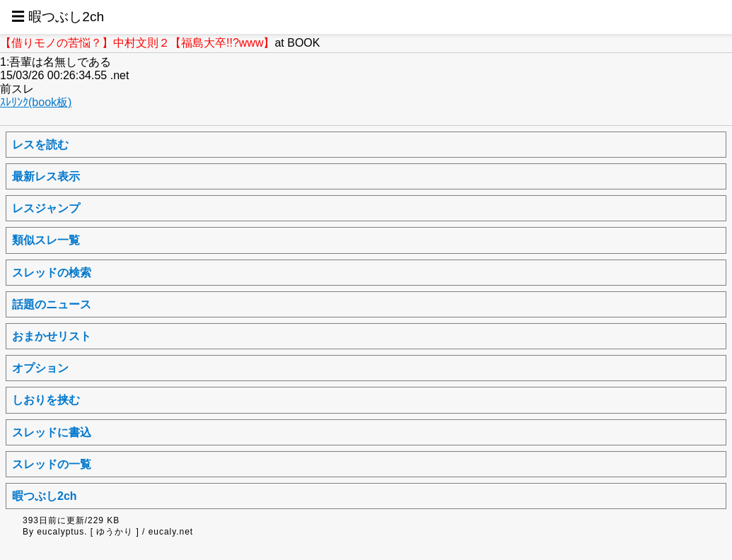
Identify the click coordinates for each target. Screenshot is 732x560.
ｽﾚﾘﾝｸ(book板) (36, 102)
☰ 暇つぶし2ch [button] (58, 17)
